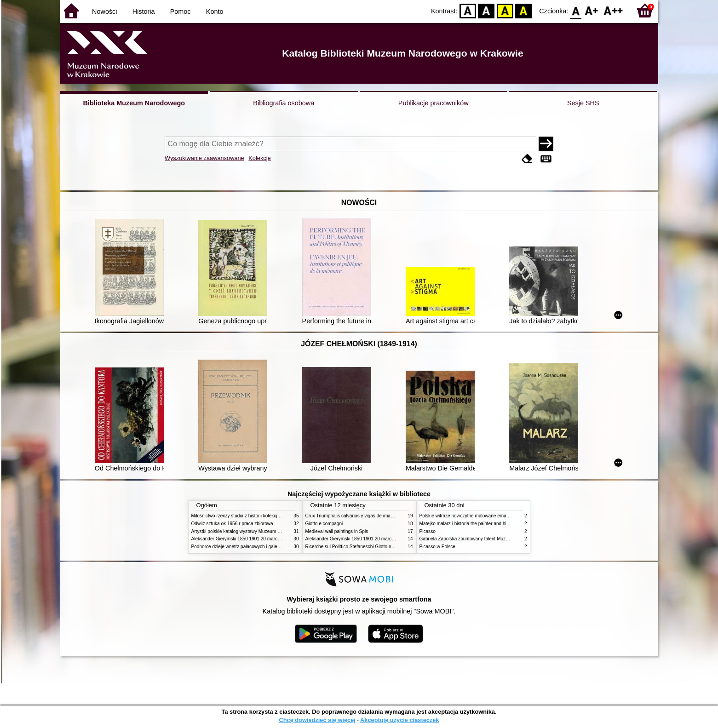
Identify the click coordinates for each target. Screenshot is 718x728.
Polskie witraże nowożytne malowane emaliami (468, 516)
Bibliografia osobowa (284, 103)
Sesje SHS (583, 103)
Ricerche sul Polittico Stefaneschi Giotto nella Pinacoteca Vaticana (374, 547)
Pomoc (181, 11)
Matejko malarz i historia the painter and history (468, 524)
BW (487, 10)
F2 (613, 10)
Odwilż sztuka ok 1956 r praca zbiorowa (232, 524)
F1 (592, 10)
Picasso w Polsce (437, 547)
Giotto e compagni (324, 524)
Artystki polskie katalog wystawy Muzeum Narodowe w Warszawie (259, 531)
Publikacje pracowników (434, 103)
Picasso (428, 531)
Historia (144, 11)
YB (505, 10)
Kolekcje (259, 158)
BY (524, 10)
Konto (215, 11)
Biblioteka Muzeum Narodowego (134, 103)
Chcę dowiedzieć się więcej (317, 720)
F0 (576, 10)
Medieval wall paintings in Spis (337, 531)
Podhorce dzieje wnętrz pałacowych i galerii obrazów (246, 547)
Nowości (104, 11)
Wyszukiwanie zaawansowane (204, 158)
